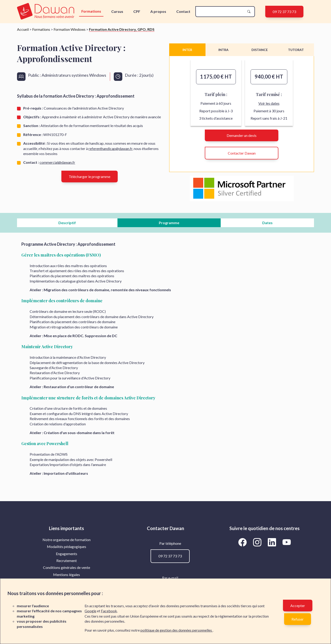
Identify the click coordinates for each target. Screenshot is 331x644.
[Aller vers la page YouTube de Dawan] (287, 542)
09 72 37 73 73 (284, 12)
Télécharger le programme (90, 177)
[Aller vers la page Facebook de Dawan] (243, 542)
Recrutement (67, 561)
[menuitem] (67, 540)
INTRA (223, 50)
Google (90, 611)
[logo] (47, 12)
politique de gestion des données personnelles (177, 630)
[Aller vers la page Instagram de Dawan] (258, 542)
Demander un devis (242, 135)
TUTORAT (296, 50)
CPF (137, 11)
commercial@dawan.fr (57, 162)
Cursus (117, 11)
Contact (183, 11)
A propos (158, 11)
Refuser (298, 619)
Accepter (298, 606)
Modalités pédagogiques (67, 547)
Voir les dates (269, 103)
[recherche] (221, 12)
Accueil (23, 29)
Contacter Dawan (242, 153)
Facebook (109, 611)
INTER (187, 50)
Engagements (67, 554)
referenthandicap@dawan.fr (110, 148)
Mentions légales (67, 575)
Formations (91, 11)
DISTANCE (260, 50)
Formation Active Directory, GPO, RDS (122, 29)
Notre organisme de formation (67, 540)
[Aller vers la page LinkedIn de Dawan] (273, 542)
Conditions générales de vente (67, 567)
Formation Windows (70, 29)
